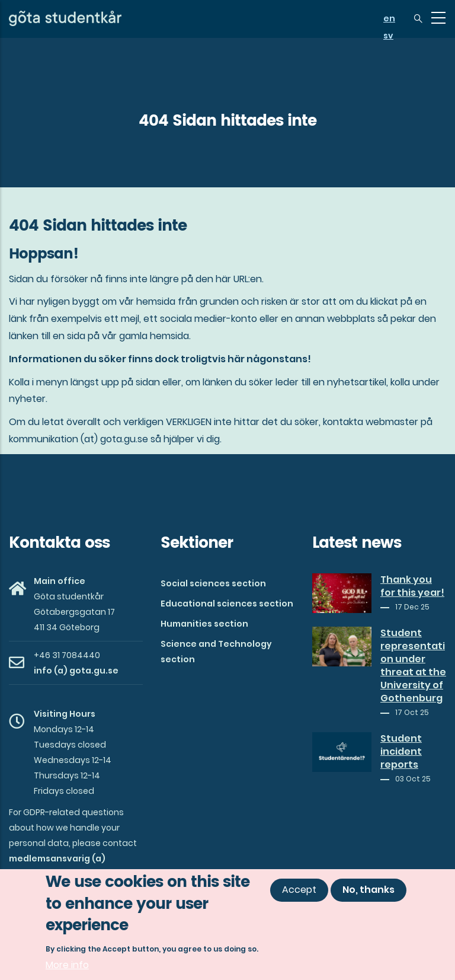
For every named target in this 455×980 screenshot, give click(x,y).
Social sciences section (213, 583)
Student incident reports (401, 752)
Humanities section (204, 624)
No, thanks (369, 890)
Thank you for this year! (412, 586)
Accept (299, 890)
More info (67, 965)
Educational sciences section (227, 604)
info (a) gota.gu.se (76, 671)
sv (388, 36)
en (389, 18)
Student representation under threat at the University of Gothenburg (413, 666)
